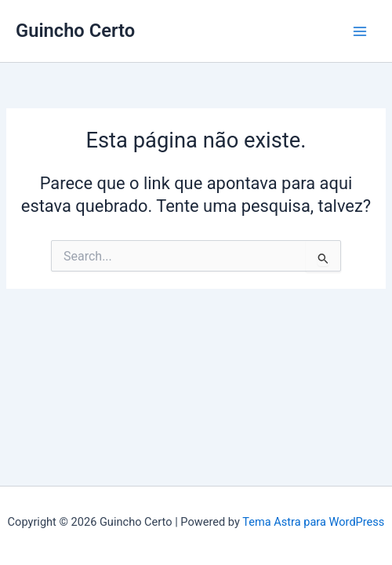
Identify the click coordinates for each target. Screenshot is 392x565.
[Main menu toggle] (360, 31)
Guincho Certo (75, 31)
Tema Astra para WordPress (313, 522)
